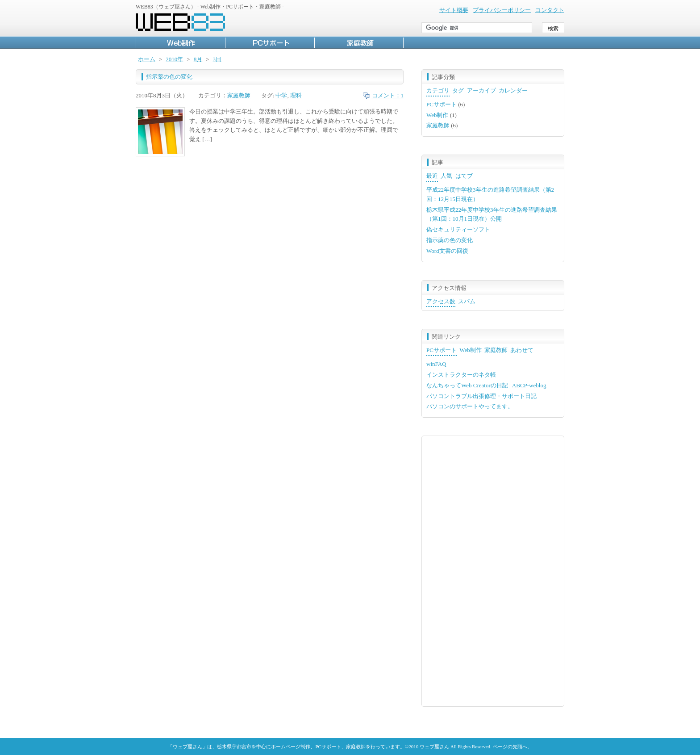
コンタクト (550, 10)
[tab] (438, 91)
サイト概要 (454, 10)
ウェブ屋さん (187, 747)
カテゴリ (438, 90)
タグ (458, 90)
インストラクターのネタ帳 (461, 375)
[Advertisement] (493, 570)
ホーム (147, 59)
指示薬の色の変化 (169, 77)
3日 (217, 59)
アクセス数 (441, 301)
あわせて (522, 350)
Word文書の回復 (447, 251)
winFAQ (436, 364)
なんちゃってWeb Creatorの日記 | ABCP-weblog (486, 385)
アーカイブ (481, 90)
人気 (446, 176)
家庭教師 (359, 42)
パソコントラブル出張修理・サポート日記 (481, 396)
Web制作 (180, 42)
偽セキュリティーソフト (458, 229)
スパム (467, 301)
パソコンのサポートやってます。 (470, 406)
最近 (432, 176)
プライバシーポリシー (502, 10)
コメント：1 (388, 95)
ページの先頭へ (510, 747)
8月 (198, 59)
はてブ (464, 176)
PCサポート (270, 42)
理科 (296, 95)
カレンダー (513, 90)
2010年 (174, 59)
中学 (281, 95)
